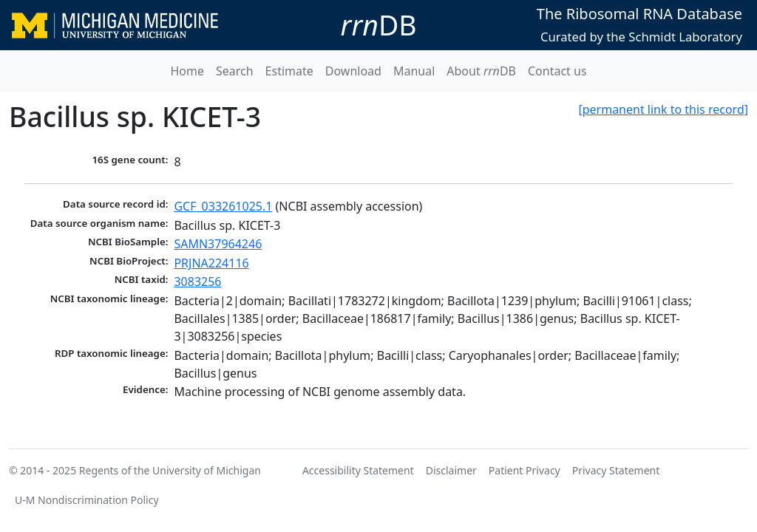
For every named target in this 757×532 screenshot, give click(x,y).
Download (353, 71)
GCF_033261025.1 (223, 206)
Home (187, 71)
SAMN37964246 (218, 244)
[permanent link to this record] (663, 109)
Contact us (557, 71)
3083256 (197, 282)
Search (235, 71)
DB (379, 25)
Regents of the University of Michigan (170, 470)
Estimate (289, 71)
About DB (481, 71)
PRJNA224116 (211, 263)
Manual (414, 71)
